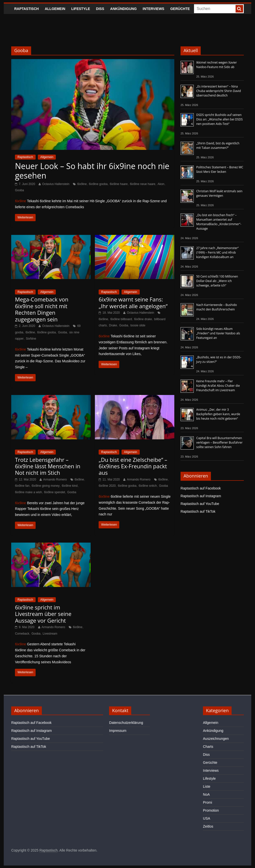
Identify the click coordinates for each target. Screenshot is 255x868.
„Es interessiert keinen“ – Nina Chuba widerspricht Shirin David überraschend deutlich (219, 91)
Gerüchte (180, 9)
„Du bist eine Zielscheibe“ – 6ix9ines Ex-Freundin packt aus (133, 466)
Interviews (154, 9)
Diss (100, 9)
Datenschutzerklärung (126, 723)
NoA (206, 794)
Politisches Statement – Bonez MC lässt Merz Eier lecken (220, 169)
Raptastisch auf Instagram (201, 496)
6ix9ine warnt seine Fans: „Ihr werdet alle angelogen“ (133, 302)
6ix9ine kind (70, 486)
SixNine (31, 339)
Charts (208, 747)
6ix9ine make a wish (28, 492)
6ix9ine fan (22, 486)
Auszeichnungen (216, 739)
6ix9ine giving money (46, 486)
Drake (113, 325)
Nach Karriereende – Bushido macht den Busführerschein (217, 307)
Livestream (50, 634)
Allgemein (55, 9)
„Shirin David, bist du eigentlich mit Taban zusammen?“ (218, 145)
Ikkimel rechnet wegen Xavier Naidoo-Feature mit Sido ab (217, 65)
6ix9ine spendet (55, 492)
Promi (208, 802)
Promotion (211, 810)
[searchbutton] (239, 9)
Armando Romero (55, 480)
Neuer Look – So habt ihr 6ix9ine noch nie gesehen (92, 171)
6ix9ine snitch (148, 486)
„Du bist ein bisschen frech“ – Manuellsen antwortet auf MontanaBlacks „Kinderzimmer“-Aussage (219, 222)
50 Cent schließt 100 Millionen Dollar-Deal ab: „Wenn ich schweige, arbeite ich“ (217, 281)
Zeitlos (208, 826)
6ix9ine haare (119, 184)
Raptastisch (27, 9)
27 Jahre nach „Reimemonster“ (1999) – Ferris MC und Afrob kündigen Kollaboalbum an (218, 252)
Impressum (118, 731)
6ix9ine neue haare (143, 184)
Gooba (19, 190)
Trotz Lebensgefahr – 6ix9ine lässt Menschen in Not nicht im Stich (48, 466)
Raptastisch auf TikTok (198, 511)
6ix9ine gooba (98, 184)
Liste (207, 786)
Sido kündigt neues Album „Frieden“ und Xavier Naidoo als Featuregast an (218, 333)
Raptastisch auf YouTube (200, 504)
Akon (161, 184)
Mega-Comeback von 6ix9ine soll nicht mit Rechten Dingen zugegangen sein (42, 309)
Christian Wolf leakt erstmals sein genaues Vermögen (219, 193)
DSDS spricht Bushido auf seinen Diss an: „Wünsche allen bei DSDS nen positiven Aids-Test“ (220, 119)
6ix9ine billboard (121, 319)
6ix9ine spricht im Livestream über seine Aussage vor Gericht (43, 614)
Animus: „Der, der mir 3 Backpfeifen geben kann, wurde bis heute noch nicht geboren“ (218, 414)
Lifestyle (81, 9)
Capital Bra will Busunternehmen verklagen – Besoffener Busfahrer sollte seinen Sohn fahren (219, 442)
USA (207, 818)
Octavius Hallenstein (56, 184)
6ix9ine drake (143, 319)
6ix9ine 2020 (107, 486)
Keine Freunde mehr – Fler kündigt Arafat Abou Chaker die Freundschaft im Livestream (218, 386)
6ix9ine (82, 184)
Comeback (22, 634)
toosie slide (138, 325)
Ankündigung (123, 9)
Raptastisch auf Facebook (201, 488)
